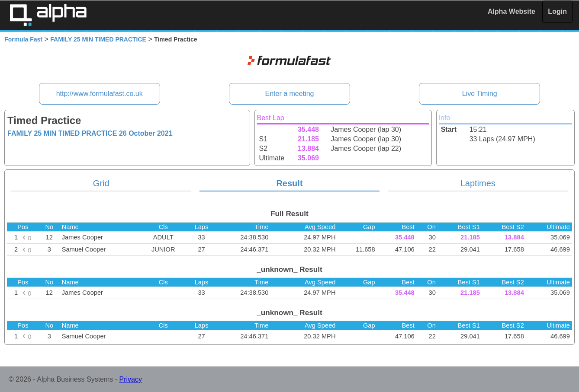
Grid (101, 183)
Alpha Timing (48, 15)
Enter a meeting (290, 94)
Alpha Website (511, 11)
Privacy (131, 379)
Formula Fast (23, 39)
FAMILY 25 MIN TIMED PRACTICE (98, 39)
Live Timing (480, 94)
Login (557, 11)
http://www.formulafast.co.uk (100, 94)
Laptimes (478, 183)
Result (289, 183)
